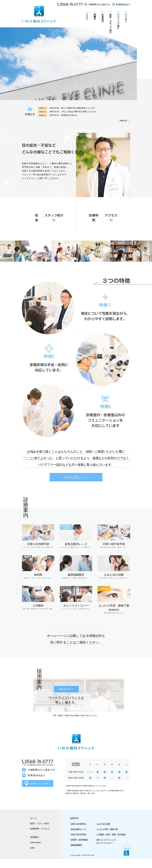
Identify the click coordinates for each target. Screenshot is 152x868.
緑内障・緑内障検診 (79, 849)
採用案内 (95, 17)
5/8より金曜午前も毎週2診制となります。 (79, 108)
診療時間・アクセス (40, 838)
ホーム (34, 827)
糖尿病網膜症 (76, 854)
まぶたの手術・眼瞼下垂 (107, 838)
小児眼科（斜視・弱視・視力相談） (112, 844)
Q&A (87, 17)
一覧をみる (121, 120)
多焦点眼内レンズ (78, 838)
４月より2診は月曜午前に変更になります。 (79, 112)
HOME (126, 18)
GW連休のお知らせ (69, 115)
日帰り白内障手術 (78, 833)
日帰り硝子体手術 (78, 844)
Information (36, 852)
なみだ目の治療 (103, 833)
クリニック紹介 (118, 21)
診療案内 (103, 18)
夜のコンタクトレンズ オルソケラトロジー (106, 851)
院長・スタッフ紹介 (110, 23)
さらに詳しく (76, 486)
